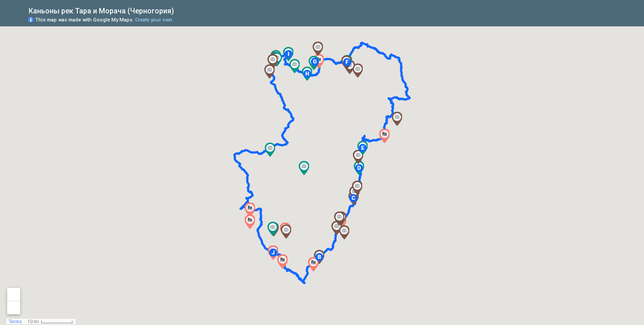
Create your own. (154, 20)
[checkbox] (181, 10)
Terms (15, 322)
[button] (282, 262)
